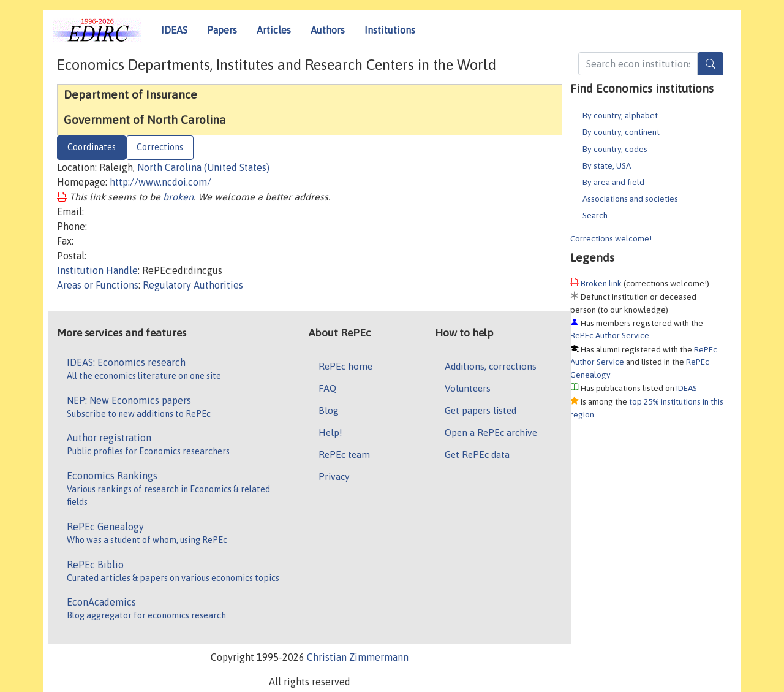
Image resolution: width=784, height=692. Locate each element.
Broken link (601, 283)
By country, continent (621, 132)
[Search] (710, 64)
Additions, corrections (491, 366)
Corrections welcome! (611, 238)
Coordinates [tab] (92, 147)
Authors (328, 30)
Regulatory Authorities (193, 285)
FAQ (327, 388)
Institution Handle (97, 270)
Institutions (390, 30)
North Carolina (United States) (203, 167)
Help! (330, 432)
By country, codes (615, 149)
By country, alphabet (620, 115)
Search (595, 215)
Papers (222, 30)
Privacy (334, 476)
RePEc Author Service (610, 335)
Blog (329, 410)
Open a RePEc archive (491, 432)
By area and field (613, 182)
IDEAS (174, 30)
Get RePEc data (477, 454)
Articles (274, 30)
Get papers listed (481, 410)
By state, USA (607, 165)
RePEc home (345, 366)
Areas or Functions (98, 285)
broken (178, 197)
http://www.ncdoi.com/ (160, 182)
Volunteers (468, 388)
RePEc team (344, 454)
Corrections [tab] (160, 147)
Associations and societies (630, 199)
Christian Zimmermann (358, 657)
